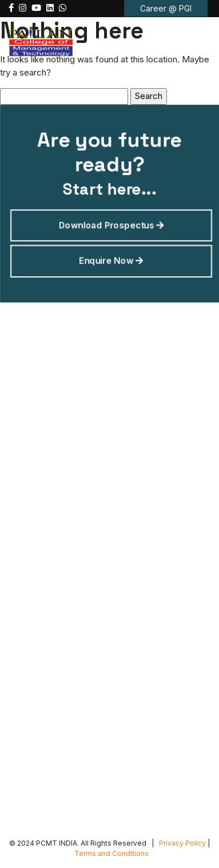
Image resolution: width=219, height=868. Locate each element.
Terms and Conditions (112, 853)
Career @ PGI (166, 8)
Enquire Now (111, 257)
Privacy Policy (182, 843)
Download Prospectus (111, 224)
